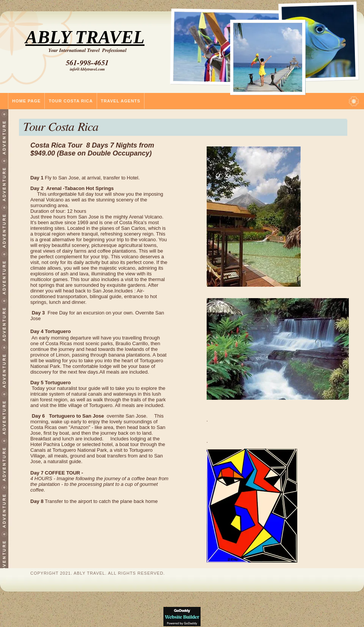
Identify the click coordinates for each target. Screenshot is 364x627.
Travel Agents (121, 101)
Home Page (26, 101)
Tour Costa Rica (71, 101)
